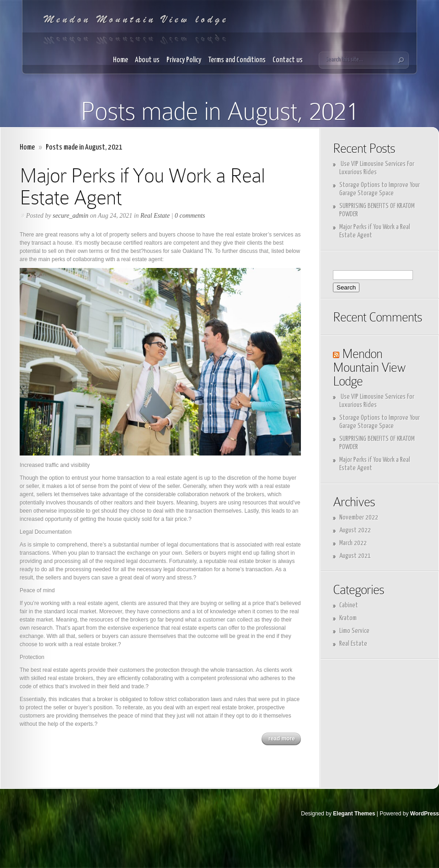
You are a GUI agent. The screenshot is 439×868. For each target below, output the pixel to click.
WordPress (425, 814)
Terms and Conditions (237, 60)
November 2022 (359, 517)
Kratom (348, 618)
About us (147, 60)
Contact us (288, 60)
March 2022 (353, 543)
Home (120, 60)
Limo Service (354, 631)
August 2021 (355, 556)
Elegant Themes (354, 814)
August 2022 (355, 530)
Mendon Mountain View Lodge (369, 367)
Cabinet (349, 605)
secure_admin (70, 216)
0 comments (190, 216)
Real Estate (155, 216)
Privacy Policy (184, 60)
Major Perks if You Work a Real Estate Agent (142, 186)
